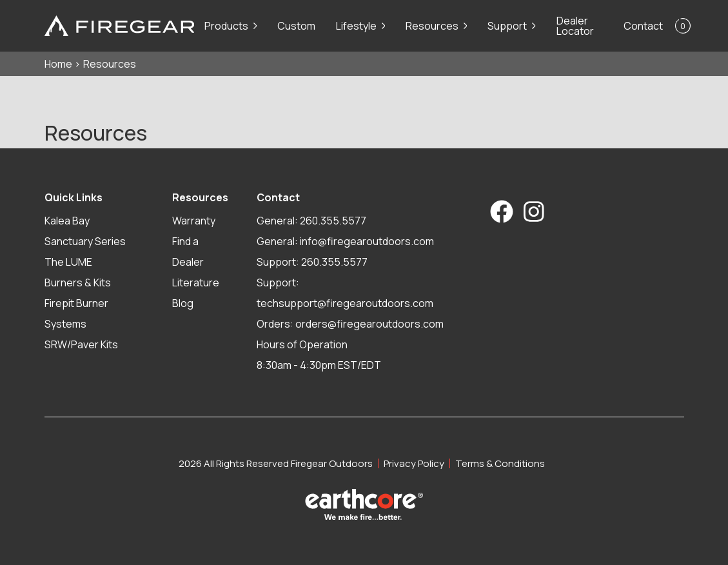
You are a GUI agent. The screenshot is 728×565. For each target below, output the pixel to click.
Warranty (194, 221)
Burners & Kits (78, 282)
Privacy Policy (414, 463)
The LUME (68, 262)
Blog (183, 303)
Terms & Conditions (500, 463)
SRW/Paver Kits (81, 344)
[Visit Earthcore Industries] (364, 504)
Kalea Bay (67, 221)
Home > (63, 64)
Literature (196, 282)
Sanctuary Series (85, 241)
